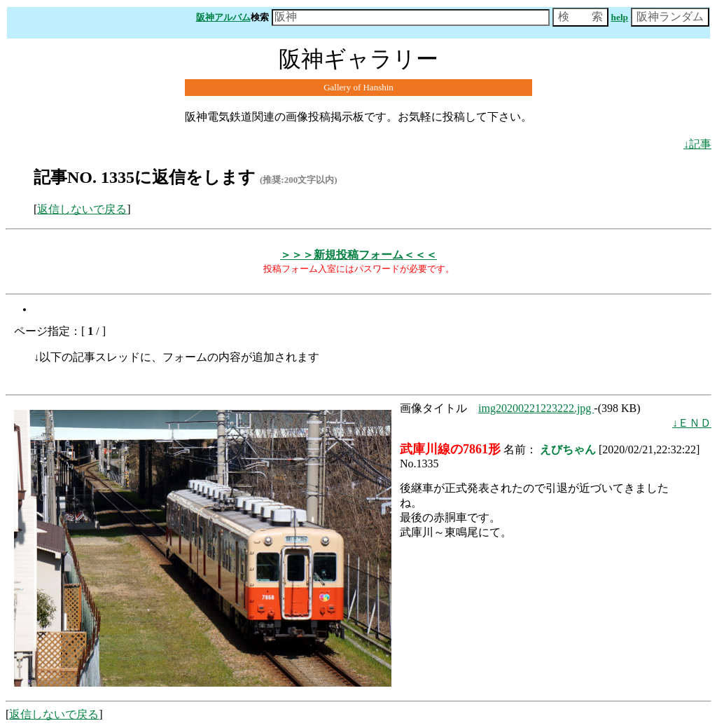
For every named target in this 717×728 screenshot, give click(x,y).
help (620, 17)
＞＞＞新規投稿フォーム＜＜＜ (358, 255)
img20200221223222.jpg (536, 408)
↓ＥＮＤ (692, 423)
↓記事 (697, 144)
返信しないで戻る (82, 209)
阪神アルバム (223, 17)
